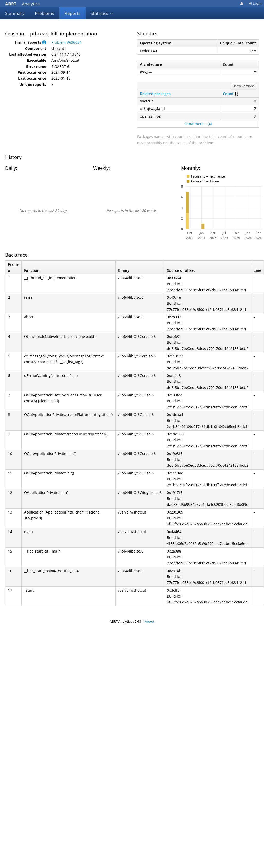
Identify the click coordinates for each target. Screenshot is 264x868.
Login (255, 3)
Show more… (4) (198, 124)
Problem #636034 (66, 42)
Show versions (243, 86)
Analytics (22, 4)
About (150, 621)
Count (228, 94)
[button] (44, 42)
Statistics (102, 13)
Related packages (155, 94)
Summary (15, 13)
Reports (72, 13)
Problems (45, 13)
